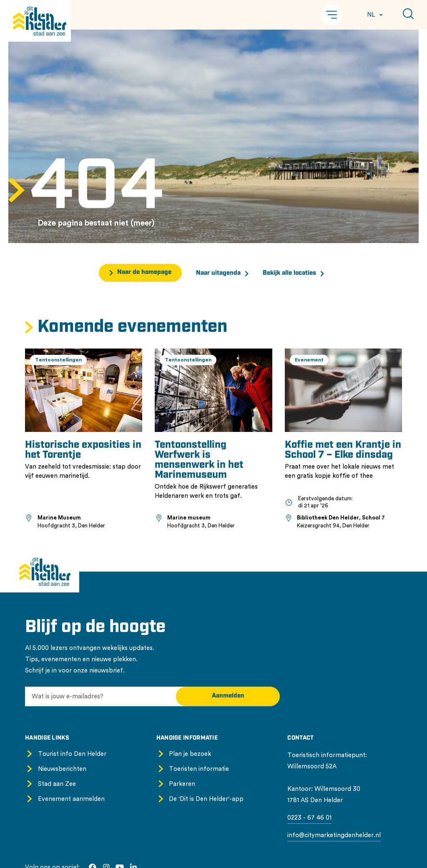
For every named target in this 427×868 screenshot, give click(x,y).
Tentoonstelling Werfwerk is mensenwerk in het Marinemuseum (199, 460)
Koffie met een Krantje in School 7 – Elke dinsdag (343, 450)
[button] (332, 15)
